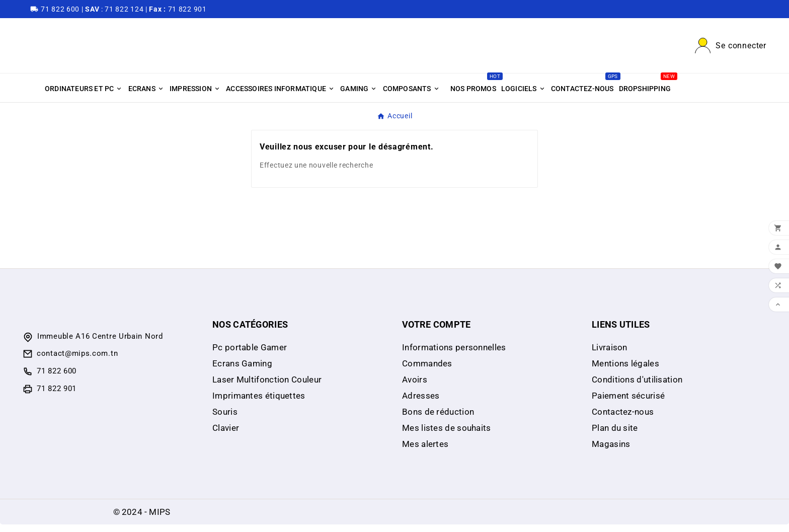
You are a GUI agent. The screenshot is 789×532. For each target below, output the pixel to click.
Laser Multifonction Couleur (267, 387)
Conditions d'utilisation (637, 387)
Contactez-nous (623, 419)
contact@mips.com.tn (77, 361)
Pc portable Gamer (250, 355)
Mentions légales (625, 371)
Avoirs (415, 387)
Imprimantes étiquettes (259, 403)
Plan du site (615, 435)
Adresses (421, 403)
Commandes (427, 371)
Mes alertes (425, 451)
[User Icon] (731, 50)
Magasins (611, 451)
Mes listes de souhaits (447, 435)
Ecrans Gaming (242, 371)
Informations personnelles (454, 355)
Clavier (226, 435)
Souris (225, 419)
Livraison (610, 355)
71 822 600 (57, 378)
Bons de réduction (438, 419)
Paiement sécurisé (628, 403)
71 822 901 (57, 396)
